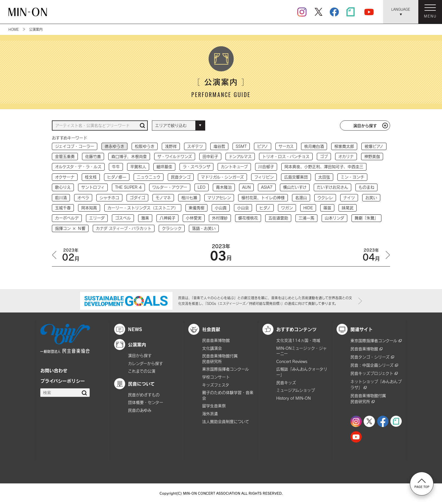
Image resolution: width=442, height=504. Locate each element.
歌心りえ (63, 187)
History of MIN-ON (293, 398)
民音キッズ (286, 383)
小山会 (243, 208)
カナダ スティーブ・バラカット (124, 228)
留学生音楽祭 (214, 406)
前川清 (61, 198)
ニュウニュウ (149, 177)
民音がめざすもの (144, 395)
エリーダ (97, 218)
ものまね (366, 187)
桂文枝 (91, 177)
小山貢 (221, 208)
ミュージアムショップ (296, 390)
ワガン (287, 208)
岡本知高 (89, 208)
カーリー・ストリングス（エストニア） (143, 208)
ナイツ (349, 198)
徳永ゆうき (114, 146)
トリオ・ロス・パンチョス (286, 156)
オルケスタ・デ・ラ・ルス (78, 167)
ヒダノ (265, 208)
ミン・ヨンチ (352, 177)
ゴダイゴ (137, 198)
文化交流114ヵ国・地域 (298, 340)
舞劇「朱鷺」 (366, 218)
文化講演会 (212, 348)
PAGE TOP (422, 483)
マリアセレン (219, 198)
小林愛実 (194, 218)
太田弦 (324, 177)
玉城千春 (63, 208)
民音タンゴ (181, 177)
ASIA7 (267, 187)
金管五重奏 (65, 156)
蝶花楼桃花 (248, 218)
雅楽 (145, 218)
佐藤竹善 (93, 156)
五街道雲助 (278, 218)
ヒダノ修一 (117, 177)
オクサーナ (65, 177)
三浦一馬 (306, 218)
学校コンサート (216, 377)
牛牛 (116, 167)
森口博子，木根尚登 (129, 156)
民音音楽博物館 (216, 340)
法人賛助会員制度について (226, 422)
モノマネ (163, 198)
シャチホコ (109, 198)
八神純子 (167, 218)
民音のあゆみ (140, 410)
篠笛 (327, 208)
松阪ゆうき (145, 146)
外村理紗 (220, 218)
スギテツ (195, 146)
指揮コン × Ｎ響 (70, 228)
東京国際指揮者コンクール (226, 369)
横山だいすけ (295, 187)
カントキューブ (234, 167)
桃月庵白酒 (314, 146)
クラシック (172, 228)
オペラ (83, 198)
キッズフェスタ (216, 385)
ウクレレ (325, 198)
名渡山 (301, 198)
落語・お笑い (204, 228)
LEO (202, 187)
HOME (14, 29)
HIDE (308, 208)
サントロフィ (93, 187)
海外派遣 (210, 414)
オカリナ (346, 156)
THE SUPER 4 (128, 187)
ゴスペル (123, 218)
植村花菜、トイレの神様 (263, 198)
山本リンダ (334, 218)
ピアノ (263, 146)
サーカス (286, 146)
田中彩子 (210, 156)
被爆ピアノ (374, 146)
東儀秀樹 (196, 208)
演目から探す (365, 126)
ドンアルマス (240, 156)
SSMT (241, 146)
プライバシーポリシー (63, 381)
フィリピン (264, 177)
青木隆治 (224, 187)
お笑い (371, 198)
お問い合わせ (54, 370)
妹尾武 (348, 208)
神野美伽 (372, 156)
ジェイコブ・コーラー (75, 146)
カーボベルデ (67, 218)
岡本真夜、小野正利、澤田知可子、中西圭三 (324, 167)
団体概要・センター (146, 402)
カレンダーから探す (145, 363)
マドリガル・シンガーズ (222, 177)
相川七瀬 (189, 198)
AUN (246, 187)
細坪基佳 (164, 167)
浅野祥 (171, 146)
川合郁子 (266, 167)
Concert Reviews (292, 361)
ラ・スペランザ (196, 167)
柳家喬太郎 (344, 146)
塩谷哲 (219, 146)
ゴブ (324, 156)
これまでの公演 (142, 371)
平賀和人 (138, 167)
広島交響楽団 (296, 177)
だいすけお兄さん (332, 187)
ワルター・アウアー (170, 187)
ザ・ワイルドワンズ (175, 156)
